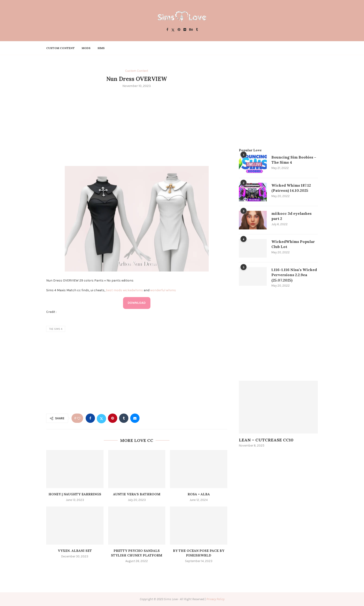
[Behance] (191, 30)
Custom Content (60, 48)
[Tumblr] (197, 30)
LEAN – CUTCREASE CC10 (266, 440)
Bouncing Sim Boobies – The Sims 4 (294, 160)
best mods (114, 290)
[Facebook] (167, 30)
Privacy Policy (215, 599)
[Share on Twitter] (101, 418)
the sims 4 (56, 329)
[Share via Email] (135, 418)
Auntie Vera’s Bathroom (137, 494)
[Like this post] (79, 418)
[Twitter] (173, 30)
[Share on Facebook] (90, 418)
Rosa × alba (199, 494)
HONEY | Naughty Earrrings (75, 494)
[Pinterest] (179, 30)
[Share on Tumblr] (124, 418)
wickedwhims (133, 290)
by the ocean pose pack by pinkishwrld (199, 553)
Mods (86, 48)
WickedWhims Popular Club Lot (293, 244)
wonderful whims (163, 290)
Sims (101, 48)
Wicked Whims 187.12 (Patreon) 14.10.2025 (291, 188)
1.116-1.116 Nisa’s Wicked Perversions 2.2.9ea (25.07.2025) (294, 275)
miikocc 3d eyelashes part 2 (291, 216)
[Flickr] (185, 30)
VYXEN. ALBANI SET (75, 551)
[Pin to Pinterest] (113, 418)
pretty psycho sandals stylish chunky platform (137, 553)
